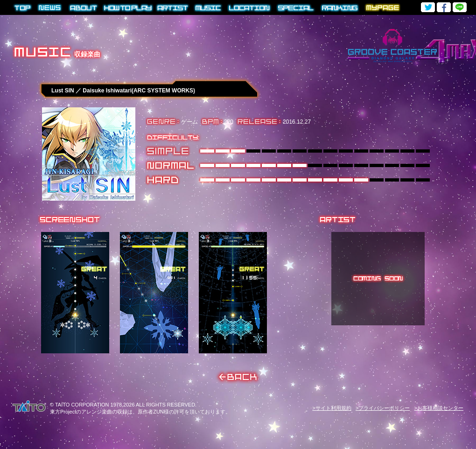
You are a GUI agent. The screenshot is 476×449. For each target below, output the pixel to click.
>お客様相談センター (439, 408)
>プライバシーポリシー (383, 408)
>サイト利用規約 (332, 408)
